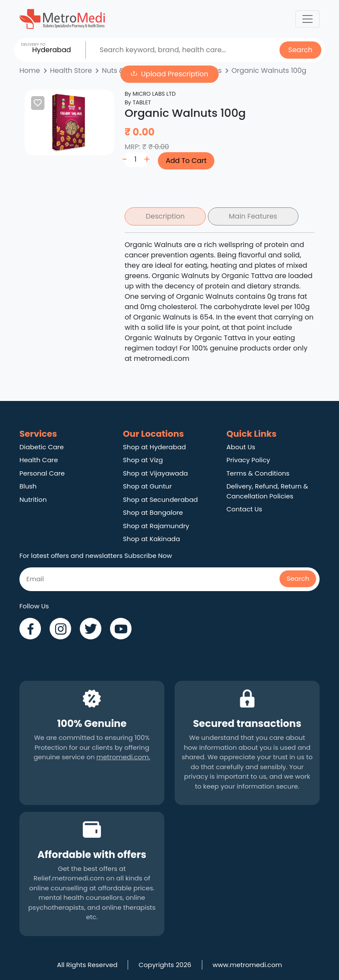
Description (165, 216)
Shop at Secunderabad (160, 499)
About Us (241, 447)
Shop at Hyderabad (154, 447)
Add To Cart (186, 161)
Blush (28, 486)
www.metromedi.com (247, 965)
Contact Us (244, 509)
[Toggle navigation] (308, 19)
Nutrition (33, 499)
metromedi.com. (123, 757)
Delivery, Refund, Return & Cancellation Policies (267, 491)
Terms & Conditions (258, 473)
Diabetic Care (42, 447)
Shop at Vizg (143, 460)
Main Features (253, 216)
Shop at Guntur (147, 486)
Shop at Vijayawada (155, 473)
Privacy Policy (248, 460)
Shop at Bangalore (153, 512)
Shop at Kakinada (151, 539)
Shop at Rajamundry (156, 526)
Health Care (39, 460)
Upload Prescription (175, 74)
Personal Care (42, 473)
